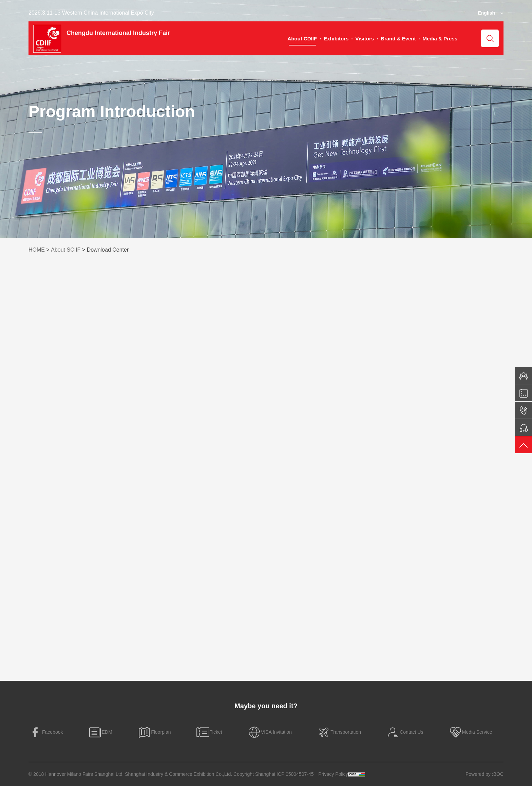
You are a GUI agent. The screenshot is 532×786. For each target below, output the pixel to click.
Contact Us (405, 732)
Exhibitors (336, 39)
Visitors (365, 39)
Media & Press (440, 39)
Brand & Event (398, 39)
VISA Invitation (270, 732)
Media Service (470, 732)
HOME (37, 250)
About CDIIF (302, 39)
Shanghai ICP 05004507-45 (284, 774)
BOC (498, 774)
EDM (100, 732)
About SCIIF (66, 250)
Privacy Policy (333, 774)
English (486, 13)
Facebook (46, 732)
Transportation (339, 732)
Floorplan (154, 732)
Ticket (209, 732)
